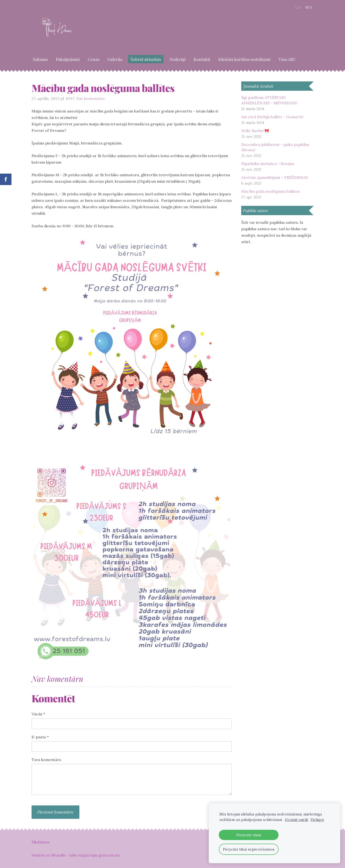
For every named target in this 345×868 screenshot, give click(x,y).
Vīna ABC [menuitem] (287, 59)
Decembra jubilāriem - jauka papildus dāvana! (275, 147)
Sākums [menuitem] (40, 59)
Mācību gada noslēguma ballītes (271, 191)
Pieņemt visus (249, 835)
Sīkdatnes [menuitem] (41, 842)
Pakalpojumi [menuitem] (68, 59)
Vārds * (38, 714)
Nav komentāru (90, 98)
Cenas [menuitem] (94, 59)
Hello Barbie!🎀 (255, 131)
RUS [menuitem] (309, 7)
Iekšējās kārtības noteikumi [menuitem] (244, 59)
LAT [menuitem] (298, 7)
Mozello (58, 855)
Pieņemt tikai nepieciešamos (249, 849)
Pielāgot (317, 820)
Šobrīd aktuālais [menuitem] (146, 59)
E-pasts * (40, 737)
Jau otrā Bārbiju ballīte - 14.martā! (272, 117)
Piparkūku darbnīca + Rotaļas (268, 164)
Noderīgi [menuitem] (177, 59)
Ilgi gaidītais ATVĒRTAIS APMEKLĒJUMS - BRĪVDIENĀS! (269, 100)
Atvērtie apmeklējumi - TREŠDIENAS (275, 177)
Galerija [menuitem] (115, 59)
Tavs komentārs (46, 760)
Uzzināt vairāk (296, 820)
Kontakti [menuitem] (202, 59)
